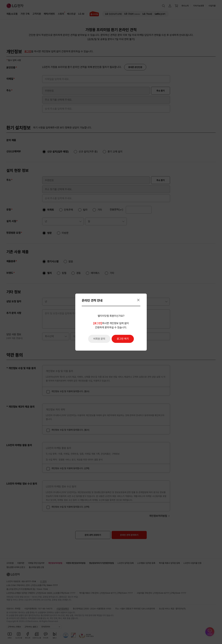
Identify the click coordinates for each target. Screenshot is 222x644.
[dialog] (111, 322)
